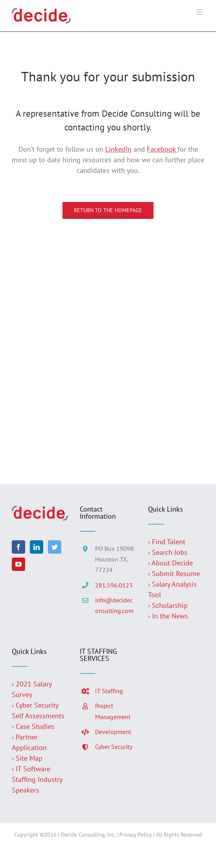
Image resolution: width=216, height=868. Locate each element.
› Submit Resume (174, 573)
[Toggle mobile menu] (200, 12)
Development (113, 732)
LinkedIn (118, 149)
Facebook (162, 149)
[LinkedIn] (37, 547)
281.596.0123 (114, 585)
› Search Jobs (168, 552)
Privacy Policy (135, 835)
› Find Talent (167, 542)
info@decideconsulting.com (114, 605)
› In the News (168, 616)
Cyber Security (114, 747)
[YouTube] (18, 564)
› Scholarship (168, 605)
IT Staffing (109, 691)
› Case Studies (33, 726)
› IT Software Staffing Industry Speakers (37, 779)
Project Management (113, 711)
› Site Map (27, 758)
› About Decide (170, 563)
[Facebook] (18, 547)
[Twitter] (55, 547)
